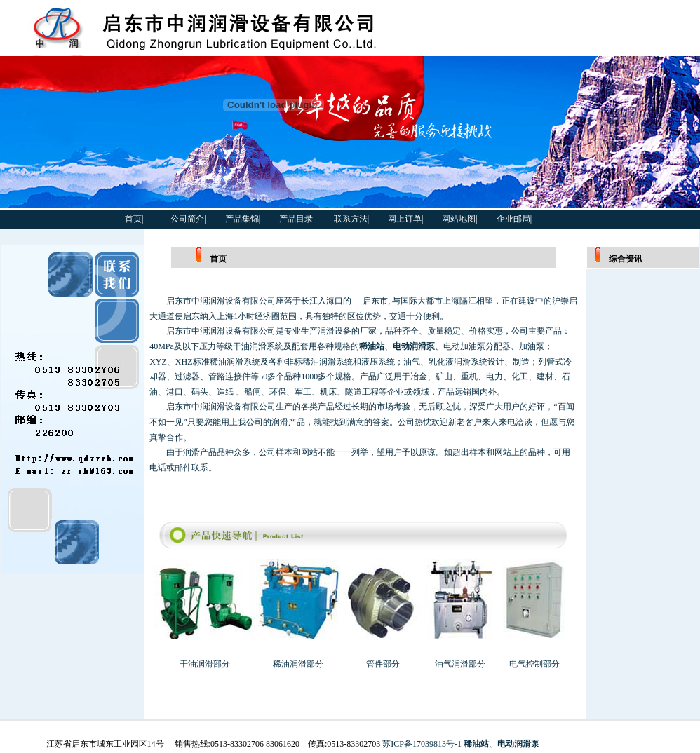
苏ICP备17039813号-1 (422, 744)
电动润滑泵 (414, 346)
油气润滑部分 (460, 664)
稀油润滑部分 (298, 664)
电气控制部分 (534, 664)
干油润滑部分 (205, 664)
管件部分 (383, 664)
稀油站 (372, 346)
